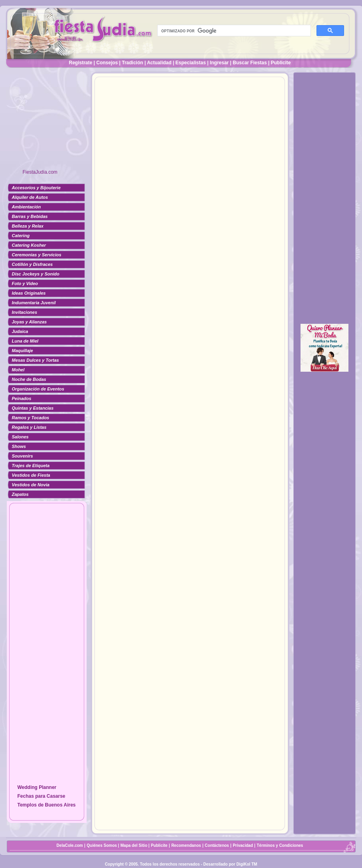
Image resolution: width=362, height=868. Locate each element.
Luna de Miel (25, 341)
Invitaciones (25, 312)
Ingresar (219, 63)
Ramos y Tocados (31, 418)
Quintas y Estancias (33, 408)
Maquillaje (23, 351)
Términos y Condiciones (280, 845)
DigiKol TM (247, 864)
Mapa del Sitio (134, 845)
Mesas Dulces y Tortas (36, 360)
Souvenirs (23, 456)
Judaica (20, 331)
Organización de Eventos (38, 389)
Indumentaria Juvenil (34, 303)
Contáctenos (217, 845)
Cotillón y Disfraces (33, 264)
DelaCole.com (70, 845)
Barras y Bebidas (30, 216)
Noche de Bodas (29, 379)
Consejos (107, 63)
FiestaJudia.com (40, 172)
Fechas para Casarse (41, 796)
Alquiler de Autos (30, 197)
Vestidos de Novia (31, 485)
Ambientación (27, 207)
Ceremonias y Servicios (37, 255)
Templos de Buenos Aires (46, 805)
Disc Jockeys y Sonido (36, 274)
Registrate (81, 63)
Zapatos (20, 494)
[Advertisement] (47, 122)
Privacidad (243, 845)
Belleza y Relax (28, 226)
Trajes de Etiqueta (31, 466)
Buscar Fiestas (250, 63)
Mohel (18, 370)
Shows (19, 446)
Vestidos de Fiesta (31, 475)
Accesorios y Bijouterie (36, 188)
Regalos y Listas (29, 427)
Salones (20, 437)
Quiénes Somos (102, 845)
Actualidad (159, 63)
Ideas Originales (29, 293)
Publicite (281, 63)
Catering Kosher (29, 245)
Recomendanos (186, 845)
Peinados (22, 398)
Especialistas (191, 63)
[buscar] (233, 31)
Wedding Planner (37, 787)
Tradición (132, 63)
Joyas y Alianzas (30, 322)
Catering (21, 236)
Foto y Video (25, 283)
